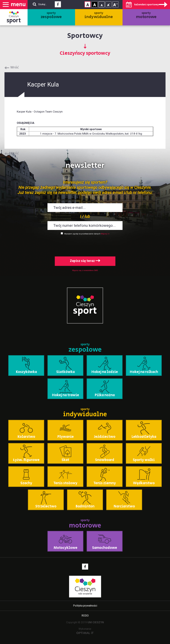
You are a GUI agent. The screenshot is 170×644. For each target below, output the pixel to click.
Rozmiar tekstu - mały (102, 4)
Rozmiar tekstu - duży (115, 4)
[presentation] (85, 245)
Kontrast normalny (88, 4)
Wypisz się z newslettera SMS (85, 270)
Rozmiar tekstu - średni (108, 4)
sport (14, 20)
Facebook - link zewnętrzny (58, 5)
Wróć (15, 68)
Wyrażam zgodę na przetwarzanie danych (82, 234)
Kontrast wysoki (95, 4)
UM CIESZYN (96, 622)
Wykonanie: (85, 631)
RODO (85, 616)
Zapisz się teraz (85, 261)
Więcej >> (105, 234)
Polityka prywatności (85, 606)
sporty (51, 15)
